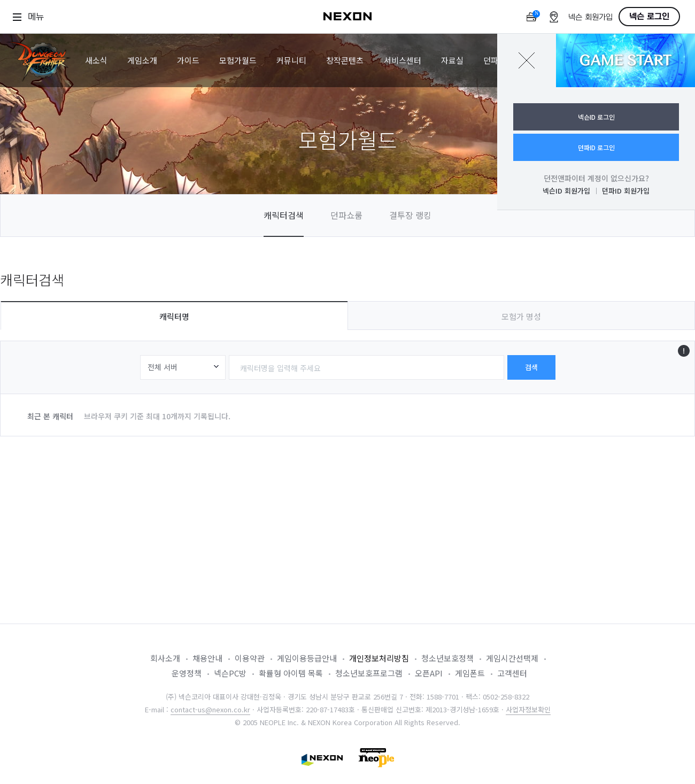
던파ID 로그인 (596, 147)
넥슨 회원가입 (590, 17)
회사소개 (165, 658)
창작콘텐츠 (345, 60)
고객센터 (512, 673)
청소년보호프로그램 (369, 673)
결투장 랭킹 (410, 215)
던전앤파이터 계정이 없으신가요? (596, 178)
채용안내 (207, 658)
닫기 (527, 60)
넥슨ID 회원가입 (566, 191)
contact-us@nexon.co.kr (210, 709)
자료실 (452, 60)
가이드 (188, 60)
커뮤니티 (291, 60)
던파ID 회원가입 (626, 191)
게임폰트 (470, 673)
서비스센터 (403, 60)
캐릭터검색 (284, 215)
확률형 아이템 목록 (291, 673)
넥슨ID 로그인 (596, 117)
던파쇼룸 (346, 215)
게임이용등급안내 (307, 658)
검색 (531, 367)
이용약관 (250, 658)
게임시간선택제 (512, 658)
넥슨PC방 (230, 673)
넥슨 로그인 (649, 17)
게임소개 (142, 60)
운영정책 (187, 673)
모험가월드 (238, 60)
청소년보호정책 (447, 658)
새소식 (96, 60)
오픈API (429, 673)
